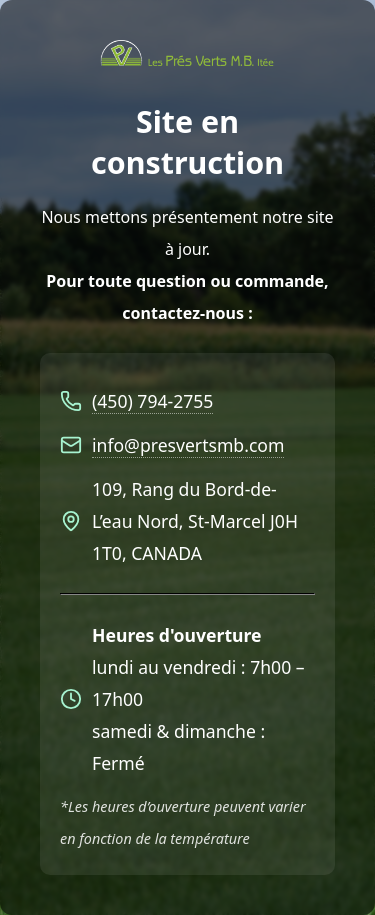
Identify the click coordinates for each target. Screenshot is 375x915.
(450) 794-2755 (152, 401)
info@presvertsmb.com (188, 445)
